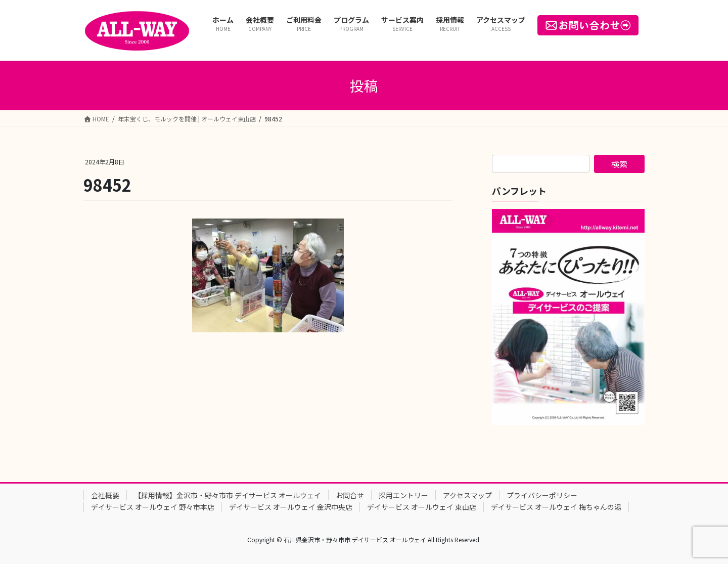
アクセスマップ (467, 495)
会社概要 (105, 495)
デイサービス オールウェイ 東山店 (422, 507)
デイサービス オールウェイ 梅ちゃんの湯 (556, 507)
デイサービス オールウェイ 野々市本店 (153, 507)
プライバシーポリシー (542, 495)
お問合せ (350, 495)
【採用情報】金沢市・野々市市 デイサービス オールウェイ (227, 495)
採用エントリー (403, 495)
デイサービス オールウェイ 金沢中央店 (291, 507)
